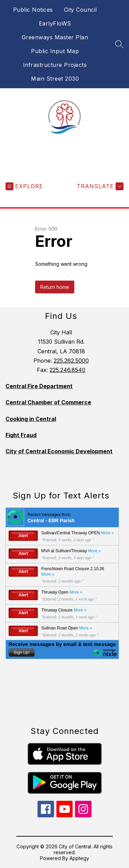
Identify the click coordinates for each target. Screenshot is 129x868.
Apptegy (79, 858)
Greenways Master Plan (55, 37)
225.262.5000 (71, 361)
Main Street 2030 (55, 79)
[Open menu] (24, 186)
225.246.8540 (67, 370)
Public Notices (33, 10)
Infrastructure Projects (55, 65)
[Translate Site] (99, 186)
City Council (80, 10)
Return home (55, 287)
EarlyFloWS (55, 23)
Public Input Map (55, 51)
